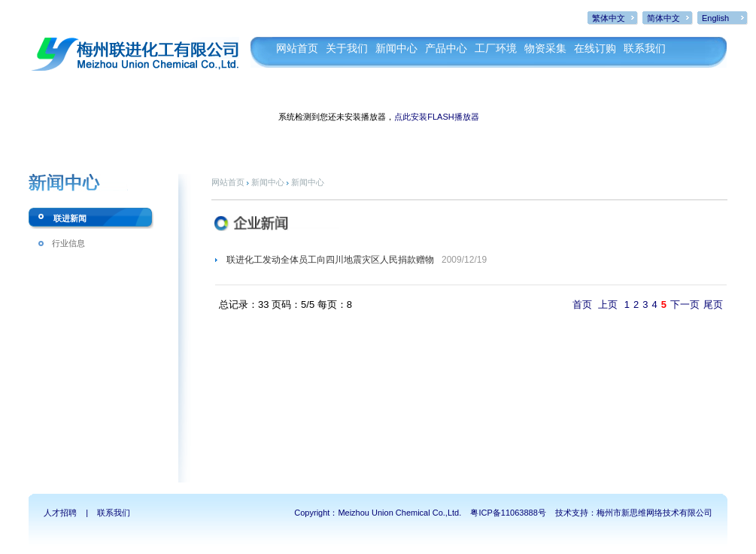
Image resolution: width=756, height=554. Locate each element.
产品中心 (446, 49)
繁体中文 (609, 18)
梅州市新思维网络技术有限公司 (654, 513)
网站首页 (297, 49)
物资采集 (545, 49)
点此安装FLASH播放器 (436, 117)
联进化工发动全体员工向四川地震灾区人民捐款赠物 (330, 260)
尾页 (713, 304)
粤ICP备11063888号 (508, 513)
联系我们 (645, 49)
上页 (608, 304)
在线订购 (595, 49)
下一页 (685, 304)
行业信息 (68, 243)
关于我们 (347, 49)
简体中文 (663, 18)
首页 (582, 304)
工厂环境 (496, 49)
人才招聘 (60, 513)
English (715, 18)
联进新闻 (70, 218)
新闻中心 (396, 49)
